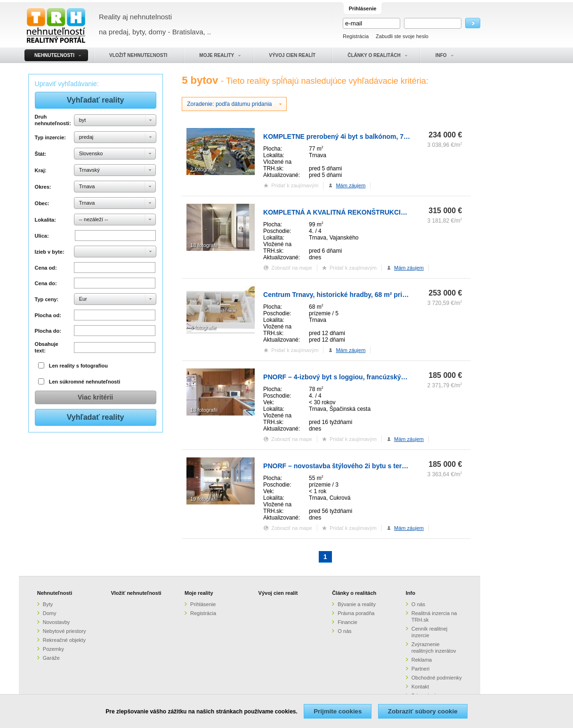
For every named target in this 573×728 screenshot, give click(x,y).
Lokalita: (45, 220)
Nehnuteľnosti (55, 593)
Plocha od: (48, 315)
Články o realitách (354, 593)
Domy (50, 613)
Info (411, 593)
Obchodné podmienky (437, 678)
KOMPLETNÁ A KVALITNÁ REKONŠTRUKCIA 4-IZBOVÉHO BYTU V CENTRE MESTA (395, 212)
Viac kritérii (95, 397)
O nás (344, 631)
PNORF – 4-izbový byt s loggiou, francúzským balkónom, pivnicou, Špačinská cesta (394, 377)
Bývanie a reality (357, 604)
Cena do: (46, 283)
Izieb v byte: (50, 252)
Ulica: (42, 236)
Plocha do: (48, 331)
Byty (48, 604)
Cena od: (46, 268)
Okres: (43, 187)
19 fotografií (204, 499)
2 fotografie (203, 169)
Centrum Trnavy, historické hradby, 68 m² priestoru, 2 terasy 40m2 (366, 295)
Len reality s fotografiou (78, 366)
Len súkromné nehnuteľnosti (85, 382)
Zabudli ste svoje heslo (402, 36)
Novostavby (56, 622)
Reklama (422, 660)
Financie (347, 622)
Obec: (42, 203)
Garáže (51, 658)
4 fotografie (203, 328)
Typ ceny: (47, 299)
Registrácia (356, 36)
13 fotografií (204, 245)
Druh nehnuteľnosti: (53, 120)
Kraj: (41, 170)
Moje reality (199, 593)
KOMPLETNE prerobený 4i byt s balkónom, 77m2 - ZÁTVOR (356, 136)
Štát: (40, 154)
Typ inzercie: (50, 137)
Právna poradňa (356, 613)
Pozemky (53, 649)
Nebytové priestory (65, 631)
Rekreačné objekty (64, 640)
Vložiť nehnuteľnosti (136, 593)
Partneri (421, 669)
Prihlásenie (203, 604)
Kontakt (420, 687)
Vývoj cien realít (278, 593)
